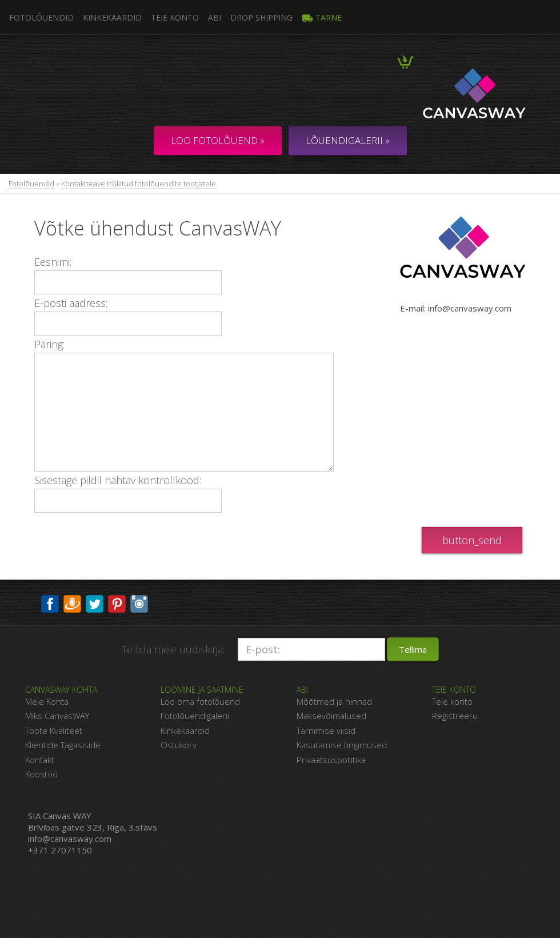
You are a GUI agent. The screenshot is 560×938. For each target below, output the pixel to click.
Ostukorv (179, 745)
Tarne (322, 17)
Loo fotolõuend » (218, 140)
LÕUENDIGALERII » (348, 140)
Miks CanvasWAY (57, 716)
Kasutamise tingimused (342, 745)
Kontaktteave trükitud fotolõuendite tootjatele (139, 183)
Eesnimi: (53, 262)
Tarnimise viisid (326, 731)
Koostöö (41, 774)
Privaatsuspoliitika (331, 760)
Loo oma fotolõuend (200, 701)
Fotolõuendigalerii (195, 716)
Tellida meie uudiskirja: (173, 649)
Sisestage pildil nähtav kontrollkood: (118, 480)
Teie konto (175, 17)
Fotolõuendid (31, 183)
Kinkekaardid (112, 17)
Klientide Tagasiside (63, 745)
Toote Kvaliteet (54, 731)
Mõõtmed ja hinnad (334, 701)
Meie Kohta (47, 701)
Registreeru (455, 716)
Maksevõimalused (331, 716)
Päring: (49, 344)
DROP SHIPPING (261, 17)
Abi (215, 17)
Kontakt (40, 760)
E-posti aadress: (71, 303)
